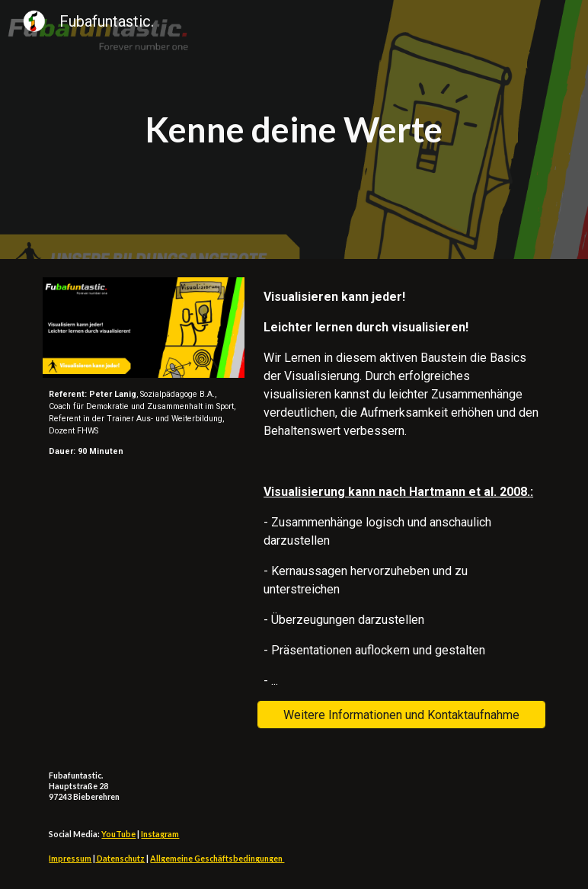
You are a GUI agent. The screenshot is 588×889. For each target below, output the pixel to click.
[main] (294, 130)
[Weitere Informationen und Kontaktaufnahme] (401, 715)
